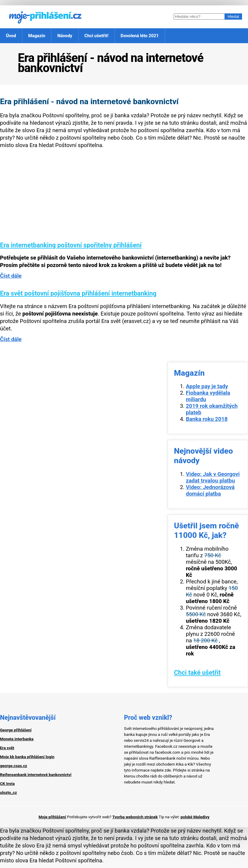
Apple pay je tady (207, 386)
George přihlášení (16, 730)
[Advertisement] (124, 200)
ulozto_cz (8, 793)
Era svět (7, 748)
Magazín (37, 36)
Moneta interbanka (17, 739)
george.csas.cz (14, 766)
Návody (65, 36)
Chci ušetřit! (96, 36)
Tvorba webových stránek (135, 817)
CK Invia (7, 784)
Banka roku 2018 (207, 419)
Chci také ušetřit (197, 673)
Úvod (11, 36)
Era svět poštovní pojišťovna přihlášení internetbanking (78, 293)
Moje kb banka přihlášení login (27, 757)
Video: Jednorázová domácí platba (210, 491)
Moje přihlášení (52, 817)
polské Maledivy (195, 817)
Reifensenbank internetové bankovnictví (36, 775)
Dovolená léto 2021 (140, 36)
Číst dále (11, 276)
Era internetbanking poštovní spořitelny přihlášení (71, 245)
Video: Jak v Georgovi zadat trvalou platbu (213, 477)
